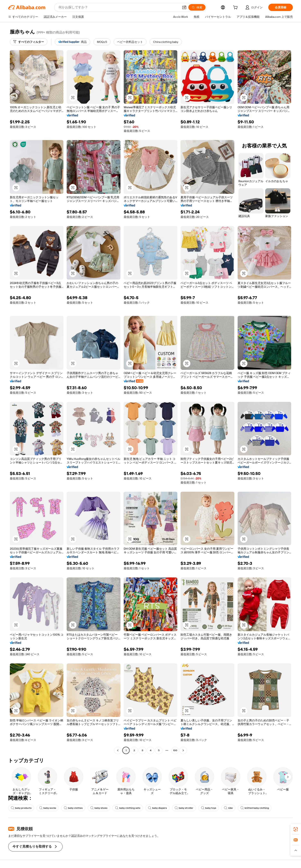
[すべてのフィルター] (29, 42)
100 (175, 750)
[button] (184, 7)
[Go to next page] (183, 750)
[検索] (197, 7)
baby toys (209, 808)
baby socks (48, 808)
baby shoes (99, 808)
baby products (21, 808)
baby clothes (73, 808)
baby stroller (184, 808)
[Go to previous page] (118, 750)
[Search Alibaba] (118, 7)
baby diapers (157, 808)
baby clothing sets (128, 808)
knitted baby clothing (255, 808)
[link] (296, 829)
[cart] (236, 8)
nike (228, 808)
